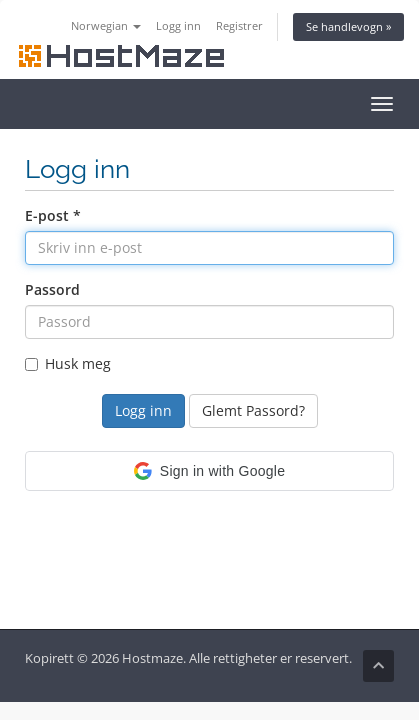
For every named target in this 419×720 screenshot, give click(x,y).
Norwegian (106, 25)
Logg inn (178, 25)
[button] (209, 471)
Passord (52, 289)
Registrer (239, 25)
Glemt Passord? (253, 410)
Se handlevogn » (348, 26)
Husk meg (68, 363)
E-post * (53, 215)
